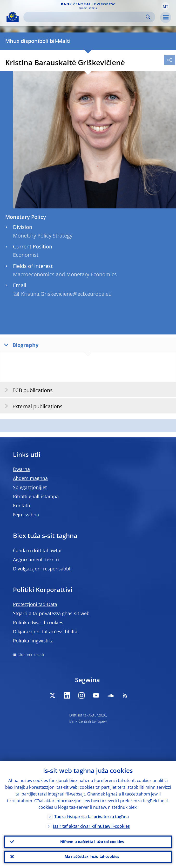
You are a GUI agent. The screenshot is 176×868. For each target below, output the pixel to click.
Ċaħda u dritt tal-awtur (38, 550)
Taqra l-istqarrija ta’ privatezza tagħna (92, 817)
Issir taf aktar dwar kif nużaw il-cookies (91, 826)
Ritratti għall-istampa (36, 496)
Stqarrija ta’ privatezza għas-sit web (51, 613)
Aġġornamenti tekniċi (36, 560)
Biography (20, 345)
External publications (32, 406)
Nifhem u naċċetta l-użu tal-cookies (92, 841)
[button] (165, 6)
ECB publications (27, 390)
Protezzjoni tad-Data (35, 604)
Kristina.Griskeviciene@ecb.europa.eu (66, 294)
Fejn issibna (26, 515)
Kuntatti (22, 505)
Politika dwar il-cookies (38, 622)
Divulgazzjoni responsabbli (42, 569)
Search (148, 17)
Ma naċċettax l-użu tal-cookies (92, 856)
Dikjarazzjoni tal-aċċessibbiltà (45, 632)
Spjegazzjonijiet (30, 487)
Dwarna (21, 469)
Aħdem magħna (30, 478)
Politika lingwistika (33, 641)
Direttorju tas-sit (31, 655)
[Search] (85, 17)
